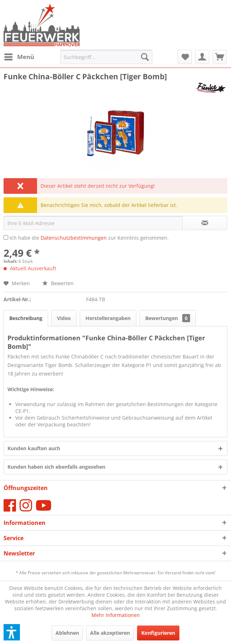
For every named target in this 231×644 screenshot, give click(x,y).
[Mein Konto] (202, 57)
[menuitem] (19, 57)
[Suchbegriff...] (106, 57)
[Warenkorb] (220, 57)
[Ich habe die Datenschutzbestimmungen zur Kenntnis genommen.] (6, 237)
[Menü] (19, 57)
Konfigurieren (158, 633)
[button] (12, 632)
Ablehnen (67, 633)
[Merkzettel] (185, 57)
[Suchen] (145, 57)
